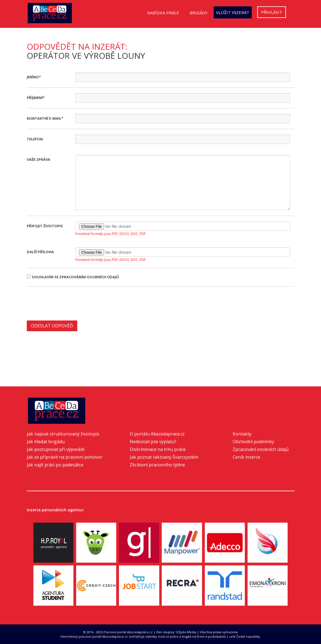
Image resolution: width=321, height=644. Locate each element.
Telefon (35, 139)
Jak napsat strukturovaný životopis (63, 434)
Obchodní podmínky (253, 442)
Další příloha (40, 252)
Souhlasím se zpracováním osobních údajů (73, 277)
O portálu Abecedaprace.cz (157, 434)
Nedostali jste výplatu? (153, 442)
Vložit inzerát (233, 12)
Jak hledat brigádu (46, 442)
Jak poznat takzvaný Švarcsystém (164, 457)
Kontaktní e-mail (44, 118)
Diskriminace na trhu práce (158, 449)
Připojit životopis (45, 226)
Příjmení (35, 98)
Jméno (33, 77)
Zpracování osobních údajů (261, 449)
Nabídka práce (163, 13)
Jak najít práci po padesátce (55, 465)
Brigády (199, 13)
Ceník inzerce (246, 457)
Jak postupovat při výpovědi (56, 449)
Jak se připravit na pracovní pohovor (65, 457)
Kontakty (242, 434)
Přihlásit (272, 12)
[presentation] (69, 303)
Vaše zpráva (39, 159)
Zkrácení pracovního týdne (157, 465)
